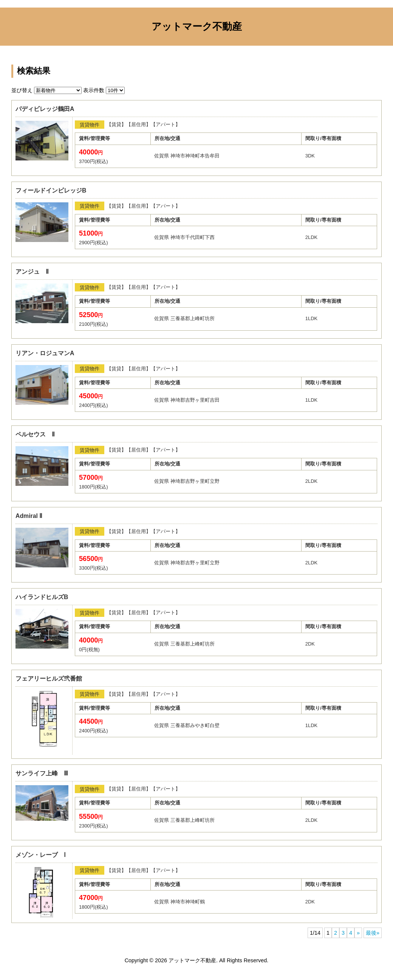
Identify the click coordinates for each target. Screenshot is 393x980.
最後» (373, 933)
